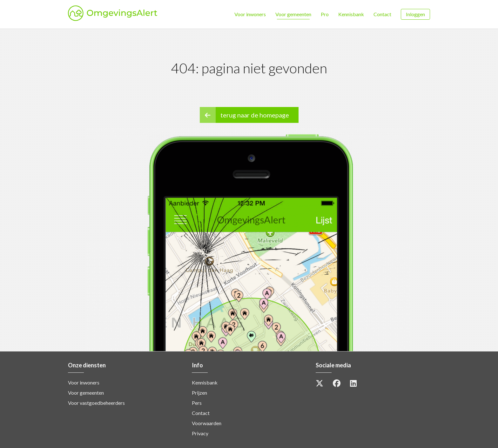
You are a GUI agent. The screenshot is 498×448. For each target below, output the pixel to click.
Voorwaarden (207, 423)
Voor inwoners (250, 14)
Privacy (200, 433)
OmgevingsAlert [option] (141, 14)
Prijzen (199, 393)
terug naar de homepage (244, 115)
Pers (197, 403)
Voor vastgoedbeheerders (96, 403)
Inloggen (415, 14)
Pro (325, 14)
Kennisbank (351, 14)
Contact (382, 14)
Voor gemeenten (293, 14)
